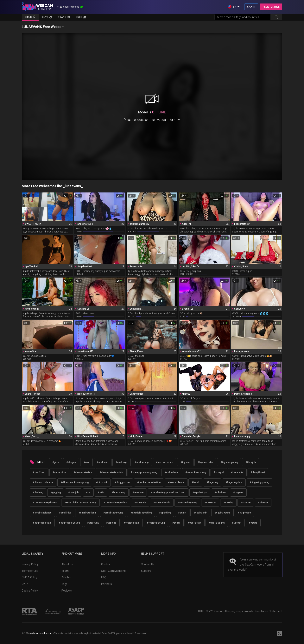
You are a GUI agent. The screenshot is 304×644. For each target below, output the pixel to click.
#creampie (237, 472)
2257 (25, 584)
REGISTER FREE (271, 7)
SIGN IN (251, 7)
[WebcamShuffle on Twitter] (279, 633)
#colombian (171, 472)
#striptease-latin (42, 523)
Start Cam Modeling (113, 571)
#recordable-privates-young (80, 503)
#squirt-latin (200, 513)
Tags (64, 584)
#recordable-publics (115, 503)
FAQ (104, 577)
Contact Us (148, 564)
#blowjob (251, 462)
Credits (106, 564)
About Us (67, 564)
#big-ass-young (229, 462)
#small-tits (65, 513)
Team (65, 571)
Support (146, 571)
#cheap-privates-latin (111, 472)
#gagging (56, 493)
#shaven (246, 503)
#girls (56, 462)
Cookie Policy (30, 591)
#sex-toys (210, 503)
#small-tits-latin (87, 513)
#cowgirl (219, 472)
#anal (86, 462)
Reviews (67, 591)
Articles (66, 577)
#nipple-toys (200, 493)
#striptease (244, 513)
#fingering (212, 482)
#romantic (140, 503)
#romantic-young (187, 503)
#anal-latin (103, 462)
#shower (263, 503)
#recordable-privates (45, 503)
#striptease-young (69, 523)
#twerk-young (217, 523)
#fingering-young (260, 482)
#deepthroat (258, 472)
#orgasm (238, 493)
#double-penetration (149, 482)
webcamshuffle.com (41, 633)
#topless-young (156, 523)
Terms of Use (30, 571)
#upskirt (237, 523)
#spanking (165, 513)
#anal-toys (122, 462)
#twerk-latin (195, 523)
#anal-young (142, 462)
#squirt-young (222, 513)
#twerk (176, 523)
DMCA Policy (29, 577)
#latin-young (118, 493)
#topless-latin (132, 523)
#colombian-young (196, 472)
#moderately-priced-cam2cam (168, 493)
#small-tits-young (113, 513)
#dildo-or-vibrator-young (75, 482)
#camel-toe (59, 472)
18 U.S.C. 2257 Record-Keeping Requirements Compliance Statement (240, 611)
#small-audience (42, 513)
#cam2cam (39, 472)
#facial (195, 482)
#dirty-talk (102, 482)
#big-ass (185, 462)
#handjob (73, 493)
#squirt (182, 513)
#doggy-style (122, 482)
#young (253, 523)
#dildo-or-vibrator (43, 482)
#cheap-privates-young (144, 472)
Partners (107, 584)
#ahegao (71, 462)
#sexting (228, 503)
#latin (101, 493)
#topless (111, 523)
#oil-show (220, 493)
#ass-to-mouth (165, 462)
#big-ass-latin (205, 462)
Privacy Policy (30, 564)
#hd (88, 493)
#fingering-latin (234, 482)
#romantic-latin (162, 503)
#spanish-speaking (141, 513)
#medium (138, 493)
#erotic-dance (176, 482)
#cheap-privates (83, 472)
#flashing (38, 493)
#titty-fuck (93, 523)
